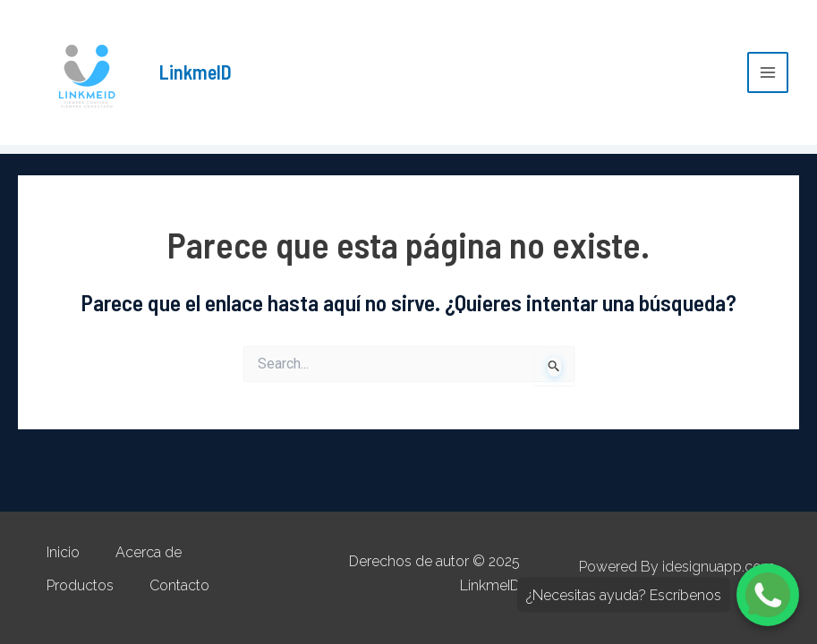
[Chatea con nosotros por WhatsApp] (768, 595)
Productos (80, 585)
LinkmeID (196, 72)
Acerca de (149, 552)
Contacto (179, 585)
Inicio (63, 552)
